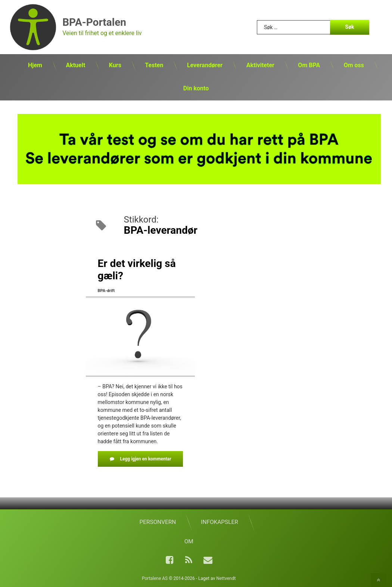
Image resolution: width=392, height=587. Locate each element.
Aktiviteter (260, 65)
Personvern (158, 522)
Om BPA (309, 65)
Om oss (354, 65)
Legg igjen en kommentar (152, 458)
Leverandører (205, 65)
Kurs (115, 65)
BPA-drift (106, 291)
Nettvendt (226, 578)
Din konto (196, 88)
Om (189, 541)
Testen (154, 65)
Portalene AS (155, 578)
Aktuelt (75, 65)
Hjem (35, 65)
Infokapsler (219, 522)
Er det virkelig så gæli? (137, 270)
